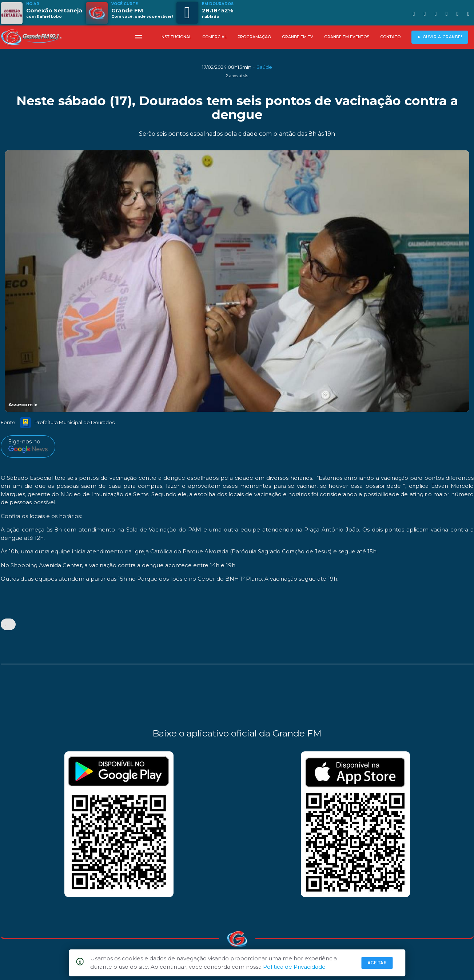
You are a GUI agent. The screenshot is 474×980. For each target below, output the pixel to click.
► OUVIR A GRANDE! (440, 37)
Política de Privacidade (294, 967)
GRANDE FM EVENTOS (347, 37)
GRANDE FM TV (298, 37)
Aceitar (377, 963)
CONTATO (390, 37)
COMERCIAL (214, 37)
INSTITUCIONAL (176, 37)
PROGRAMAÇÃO (254, 37)
